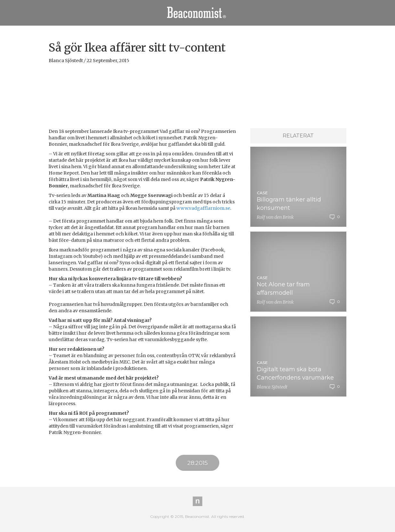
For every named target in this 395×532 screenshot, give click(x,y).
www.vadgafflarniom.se (203, 208)
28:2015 (197, 463)
